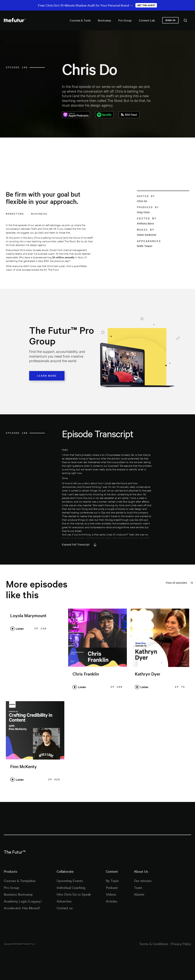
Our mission (143, 881)
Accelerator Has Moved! (22, 908)
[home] (15, 20)
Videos (111, 894)
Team (138, 887)
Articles (112, 901)
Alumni (139, 894)
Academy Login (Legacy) (23, 901)
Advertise (64, 901)
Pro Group (11, 887)
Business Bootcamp (18, 894)
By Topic (112, 881)
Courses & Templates (20, 881)
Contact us (65, 908)
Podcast (112, 887)
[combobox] (185, 20)
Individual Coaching (71, 887)
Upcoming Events (70, 881)
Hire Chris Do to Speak (74, 894)
